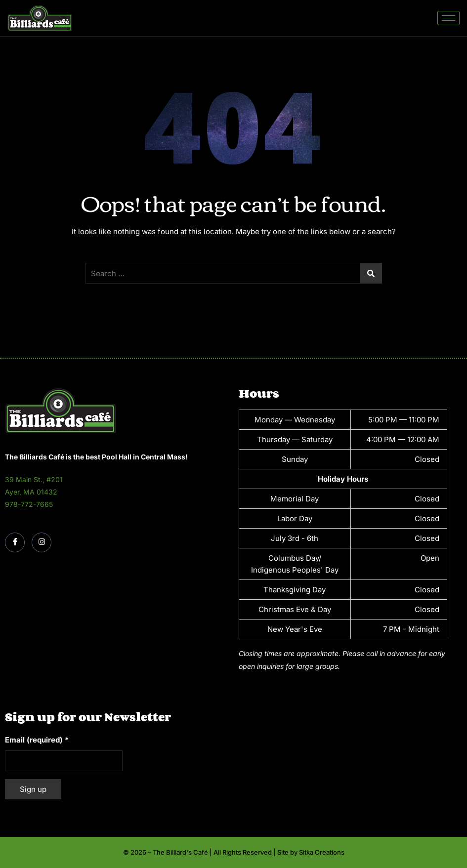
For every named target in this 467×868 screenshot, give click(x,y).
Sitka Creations (322, 852)
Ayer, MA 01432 (31, 492)
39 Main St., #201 (34, 479)
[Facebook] (15, 542)
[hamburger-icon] (448, 18)
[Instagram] (42, 542)
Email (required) (37, 740)
